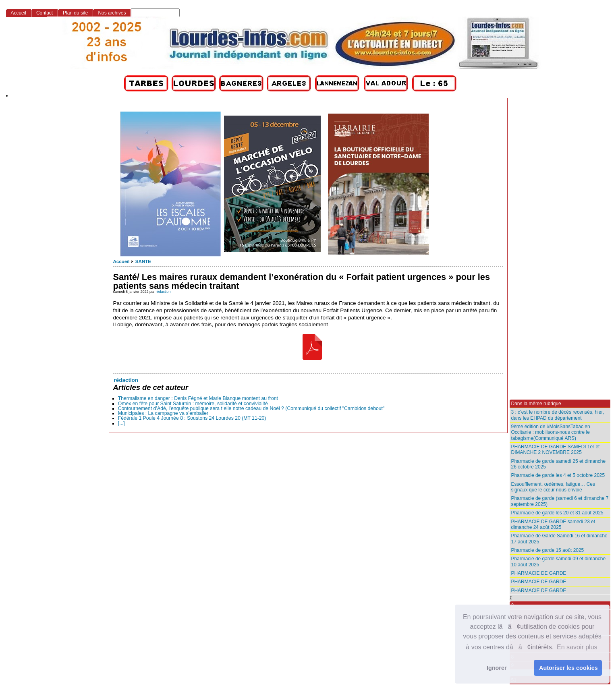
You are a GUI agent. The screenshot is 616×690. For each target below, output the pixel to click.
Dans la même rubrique (536, 404)
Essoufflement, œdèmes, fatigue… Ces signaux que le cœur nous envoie (553, 487)
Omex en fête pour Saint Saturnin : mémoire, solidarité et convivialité (193, 404)
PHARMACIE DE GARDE (539, 573)
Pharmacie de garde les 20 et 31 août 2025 (557, 513)
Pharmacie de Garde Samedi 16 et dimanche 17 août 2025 (559, 539)
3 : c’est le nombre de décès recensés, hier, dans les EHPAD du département (558, 415)
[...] (121, 423)
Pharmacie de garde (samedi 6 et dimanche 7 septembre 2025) (560, 501)
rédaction (163, 292)
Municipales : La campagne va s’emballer (163, 413)
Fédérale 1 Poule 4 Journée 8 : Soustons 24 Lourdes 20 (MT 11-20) (192, 418)
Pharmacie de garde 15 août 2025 (548, 550)
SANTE (143, 261)
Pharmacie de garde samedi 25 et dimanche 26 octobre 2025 (559, 464)
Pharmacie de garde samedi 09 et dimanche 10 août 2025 (559, 562)
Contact (45, 13)
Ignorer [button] (497, 668)
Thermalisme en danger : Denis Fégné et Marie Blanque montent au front (198, 398)
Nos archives (112, 13)
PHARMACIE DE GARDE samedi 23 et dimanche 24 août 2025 (553, 524)
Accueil (121, 261)
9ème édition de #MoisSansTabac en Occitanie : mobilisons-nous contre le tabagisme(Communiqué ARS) (551, 432)
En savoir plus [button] (577, 647)
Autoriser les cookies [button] (568, 668)
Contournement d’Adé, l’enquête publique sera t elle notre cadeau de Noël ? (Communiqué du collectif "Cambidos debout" (251, 408)
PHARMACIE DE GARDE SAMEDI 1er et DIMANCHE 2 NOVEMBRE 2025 (556, 450)
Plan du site (75, 13)
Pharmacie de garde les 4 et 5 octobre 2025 (558, 475)
